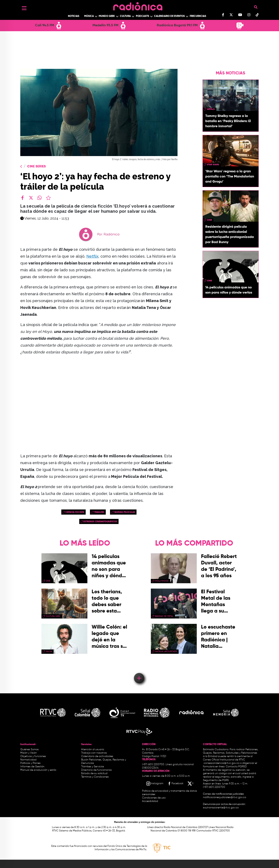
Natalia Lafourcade (166, 651)
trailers (99, 512)
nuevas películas (125, 512)
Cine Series (36, 167)
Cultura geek (53, 616)
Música (89, 16)
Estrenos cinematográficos (100, 521)
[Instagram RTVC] (155, 784)
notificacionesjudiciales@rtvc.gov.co (225, 797)
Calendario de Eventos (169, 16)
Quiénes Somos (29, 750)
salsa (49, 651)
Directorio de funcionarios (96, 770)
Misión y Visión (29, 753)
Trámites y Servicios (93, 767)
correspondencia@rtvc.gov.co (222, 763)
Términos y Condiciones (95, 777)
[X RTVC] (191, 784)
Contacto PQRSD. (236, 767)
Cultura (125, 16)
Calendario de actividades (97, 756)
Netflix (92, 256)
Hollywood (162, 581)
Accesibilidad (150, 801)
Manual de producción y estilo (38, 770)
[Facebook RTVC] (175, 784)
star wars (213, 165)
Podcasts (142, 16)
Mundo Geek (107, 16)
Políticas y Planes (30, 763)
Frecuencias (198, 16)
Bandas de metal (164, 616)
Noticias (74, 16)
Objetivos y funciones (33, 756)
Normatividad (28, 760)
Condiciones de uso (154, 798)
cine (209, 220)
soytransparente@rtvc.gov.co (221, 808)
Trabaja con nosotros (94, 753)
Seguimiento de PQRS (216, 780)
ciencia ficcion (75, 512)
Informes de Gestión (32, 767)
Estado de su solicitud (94, 774)
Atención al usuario (93, 750)
